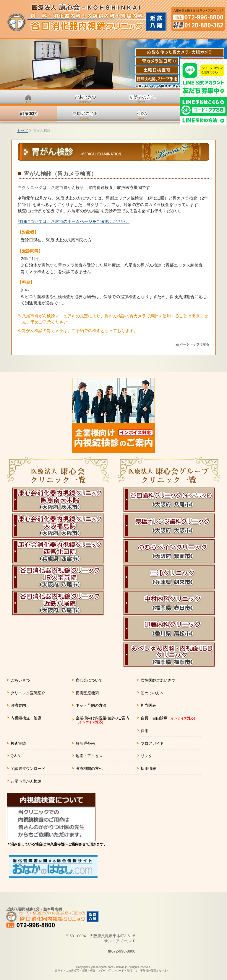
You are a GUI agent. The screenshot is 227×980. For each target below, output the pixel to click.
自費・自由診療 (169, 718)
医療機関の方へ (89, 769)
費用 (145, 731)
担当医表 (148, 705)
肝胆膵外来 (85, 743)
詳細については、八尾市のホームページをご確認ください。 (74, 221)
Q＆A (15, 756)
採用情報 (148, 769)
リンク (146, 756)
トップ (22, 131)
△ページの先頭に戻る (192, 344)
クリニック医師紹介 (28, 693)
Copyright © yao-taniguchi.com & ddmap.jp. (113, 969)
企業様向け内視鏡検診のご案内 (103, 720)
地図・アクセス (89, 756)
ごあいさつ (20, 680)
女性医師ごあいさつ (158, 680)
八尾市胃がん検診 (26, 781)
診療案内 (18, 705)
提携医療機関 (87, 693)
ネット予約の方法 (91, 705)
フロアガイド (152, 743)
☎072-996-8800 (121, 951)
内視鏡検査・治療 (26, 718)
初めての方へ (152, 693)
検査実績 (18, 743)
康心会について (89, 680)
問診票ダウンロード (28, 769)
